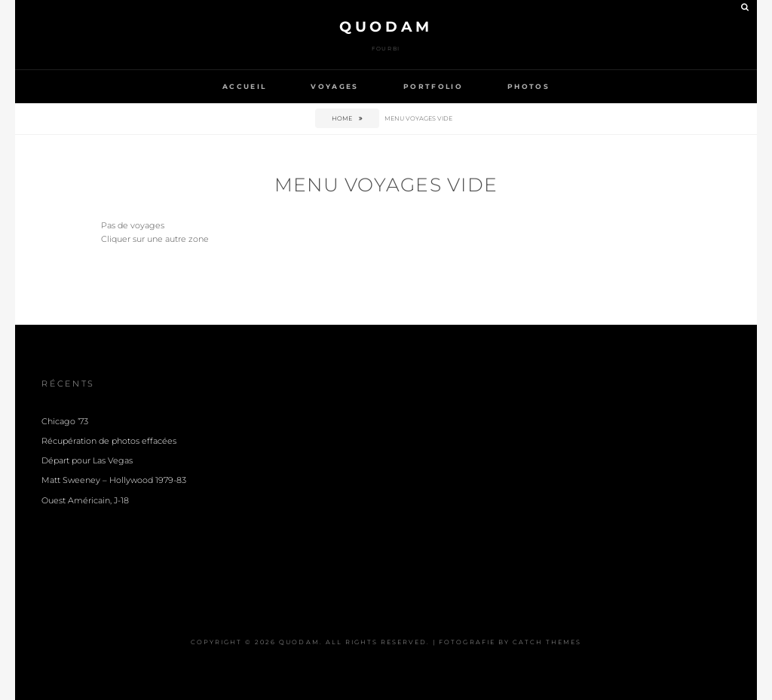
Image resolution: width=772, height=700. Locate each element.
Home (343, 118)
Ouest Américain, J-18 (85, 501)
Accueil (244, 86)
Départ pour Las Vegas (87, 461)
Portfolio (433, 86)
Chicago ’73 (65, 422)
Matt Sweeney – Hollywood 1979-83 (114, 480)
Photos (528, 86)
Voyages (334, 86)
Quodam (386, 27)
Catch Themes (547, 642)
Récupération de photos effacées (109, 441)
